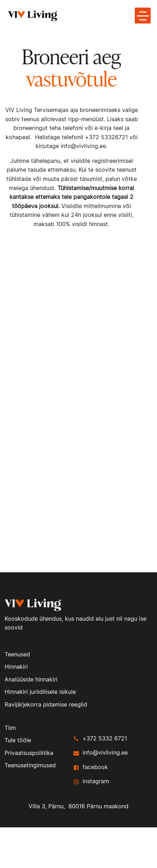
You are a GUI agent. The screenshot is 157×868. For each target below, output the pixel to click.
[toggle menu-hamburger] (143, 16)
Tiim (10, 728)
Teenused (17, 655)
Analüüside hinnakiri (31, 680)
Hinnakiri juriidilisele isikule (40, 692)
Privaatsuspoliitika (29, 753)
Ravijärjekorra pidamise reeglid (46, 705)
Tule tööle (18, 740)
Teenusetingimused (30, 766)
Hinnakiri (16, 667)
